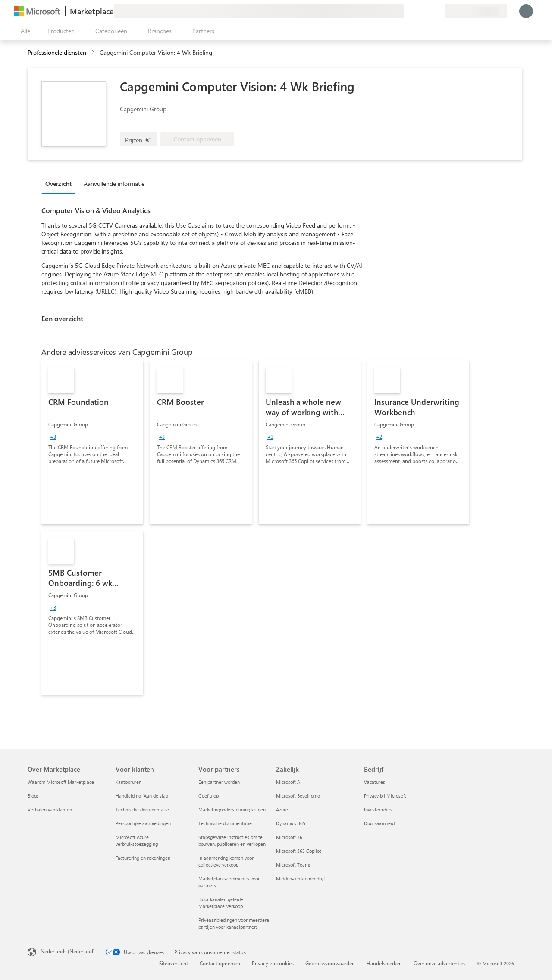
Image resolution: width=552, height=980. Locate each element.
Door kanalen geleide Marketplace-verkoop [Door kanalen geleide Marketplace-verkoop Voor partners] (221, 903)
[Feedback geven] (407, 11)
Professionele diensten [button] (57, 52)
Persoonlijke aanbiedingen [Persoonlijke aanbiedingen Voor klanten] (143, 823)
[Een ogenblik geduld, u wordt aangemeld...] (526, 11)
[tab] (61, 183)
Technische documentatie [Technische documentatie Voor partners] (225, 823)
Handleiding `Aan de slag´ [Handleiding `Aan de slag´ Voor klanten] (143, 796)
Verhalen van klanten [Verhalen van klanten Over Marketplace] (50, 809)
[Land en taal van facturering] (476, 11)
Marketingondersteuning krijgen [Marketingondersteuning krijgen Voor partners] (232, 809)
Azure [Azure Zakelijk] (282, 809)
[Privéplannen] (438, 11)
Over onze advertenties (439, 963)
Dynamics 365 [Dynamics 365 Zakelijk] (291, 823)
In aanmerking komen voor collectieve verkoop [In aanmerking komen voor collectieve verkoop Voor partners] (226, 861)
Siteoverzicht (174, 963)
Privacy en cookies (273, 963)
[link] (92, 442)
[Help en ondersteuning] (417, 11)
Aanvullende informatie (114, 183)
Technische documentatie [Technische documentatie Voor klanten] (142, 809)
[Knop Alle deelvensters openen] (24, 31)
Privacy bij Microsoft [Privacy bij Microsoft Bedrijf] (385, 796)
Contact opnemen (220, 963)
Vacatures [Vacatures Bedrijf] (375, 782)
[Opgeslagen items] (428, 11)
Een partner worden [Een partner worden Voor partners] (219, 782)
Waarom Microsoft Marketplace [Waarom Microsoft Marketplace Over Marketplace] (61, 782)
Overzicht (58, 183)
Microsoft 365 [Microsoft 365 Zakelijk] (290, 837)
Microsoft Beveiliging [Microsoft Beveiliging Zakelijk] (298, 796)
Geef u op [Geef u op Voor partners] (209, 796)
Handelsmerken (384, 963)
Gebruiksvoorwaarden (330, 963)
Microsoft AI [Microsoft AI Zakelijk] (289, 782)
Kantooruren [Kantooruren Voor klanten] (129, 782)
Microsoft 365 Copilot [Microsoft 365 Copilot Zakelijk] (299, 851)
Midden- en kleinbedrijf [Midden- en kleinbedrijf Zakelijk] (300, 878)
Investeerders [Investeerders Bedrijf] (378, 809)
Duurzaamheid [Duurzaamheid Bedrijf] (379, 823)
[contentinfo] (94, 53)
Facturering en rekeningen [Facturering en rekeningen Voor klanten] (143, 858)
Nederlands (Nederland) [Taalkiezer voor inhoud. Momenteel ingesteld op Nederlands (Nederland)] (68, 951)
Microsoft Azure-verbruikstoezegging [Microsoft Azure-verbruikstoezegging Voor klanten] (137, 841)
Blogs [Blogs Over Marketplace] (33, 796)
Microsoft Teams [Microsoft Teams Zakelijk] (293, 865)
